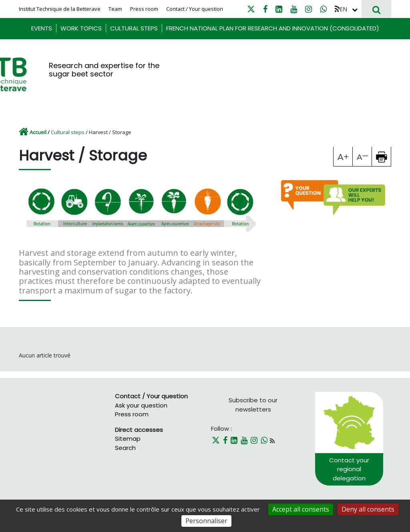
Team (115, 9)
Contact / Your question (195, 9)
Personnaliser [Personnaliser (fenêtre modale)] (206, 521)
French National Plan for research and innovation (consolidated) (273, 28)
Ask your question (141, 405)
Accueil (38, 132)
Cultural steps (134, 28)
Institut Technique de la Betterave (60, 9)
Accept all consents (301, 509)
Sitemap (128, 439)
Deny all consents (368, 509)
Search (125, 448)
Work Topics (81, 28)
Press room (144, 9)
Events (42, 28)
